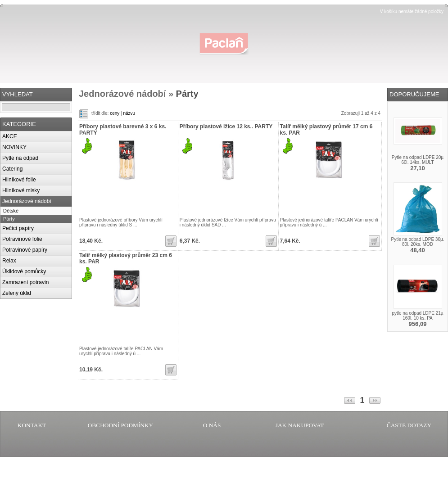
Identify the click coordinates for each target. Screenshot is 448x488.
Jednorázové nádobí (27, 201)
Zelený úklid (17, 293)
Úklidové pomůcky (24, 271)
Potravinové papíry (25, 250)
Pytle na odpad (20, 158)
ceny (115, 113)
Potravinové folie (22, 239)
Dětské (11, 211)
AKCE (10, 136)
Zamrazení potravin (25, 282)
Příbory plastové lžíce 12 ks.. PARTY (226, 127)
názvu (129, 113)
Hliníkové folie (19, 180)
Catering (12, 169)
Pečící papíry (18, 228)
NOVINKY (14, 147)
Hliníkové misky (21, 190)
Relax (9, 261)
